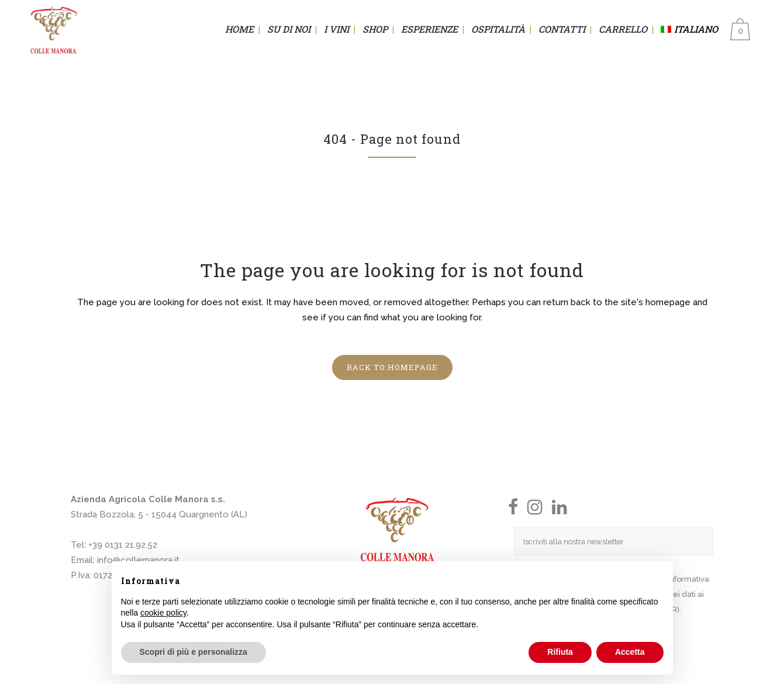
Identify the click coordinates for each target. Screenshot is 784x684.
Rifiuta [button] (560, 652)
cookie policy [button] (163, 613)
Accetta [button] (630, 652)
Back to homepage (392, 367)
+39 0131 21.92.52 (123, 545)
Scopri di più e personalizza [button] (194, 652)
